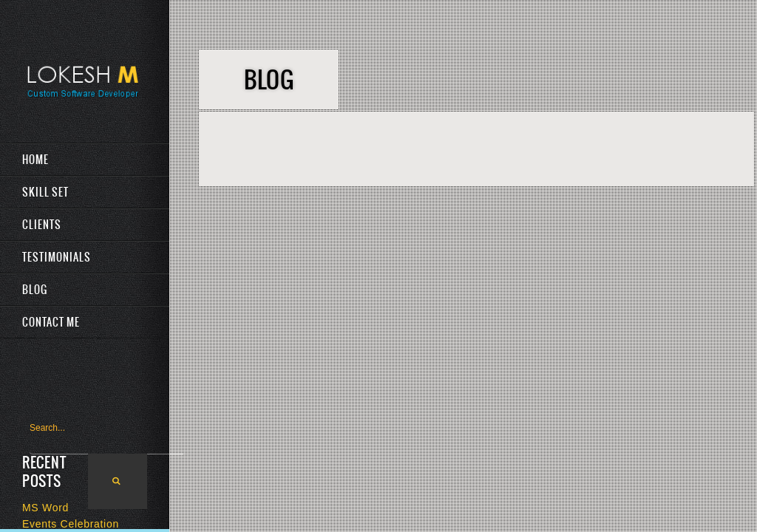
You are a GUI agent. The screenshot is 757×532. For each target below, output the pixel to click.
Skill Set (45, 192)
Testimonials (57, 257)
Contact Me (51, 322)
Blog (35, 290)
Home (35, 160)
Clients (42, 225)
